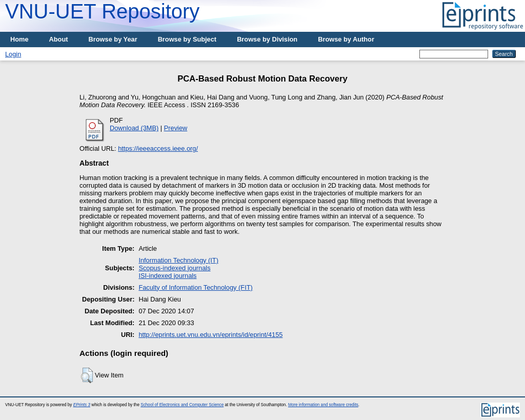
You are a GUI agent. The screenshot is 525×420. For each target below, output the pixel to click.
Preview (176, 128)
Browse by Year (113, 39)
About (59, 39)
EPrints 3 (82, 405)
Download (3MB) (134, 128)
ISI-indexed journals (167, 276)
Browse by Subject (187, 39)
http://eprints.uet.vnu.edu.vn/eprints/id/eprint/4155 (210, 335)
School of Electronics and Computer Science (182, 405)
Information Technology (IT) (178, 260)
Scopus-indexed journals (174, 268)
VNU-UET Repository (102, 11)
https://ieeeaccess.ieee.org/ (158, 148)
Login (13, 54)
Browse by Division (267, 39)
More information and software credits (323, 405)
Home (19, 39)
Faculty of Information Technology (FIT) (195, 287)
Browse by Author (346, 39)
